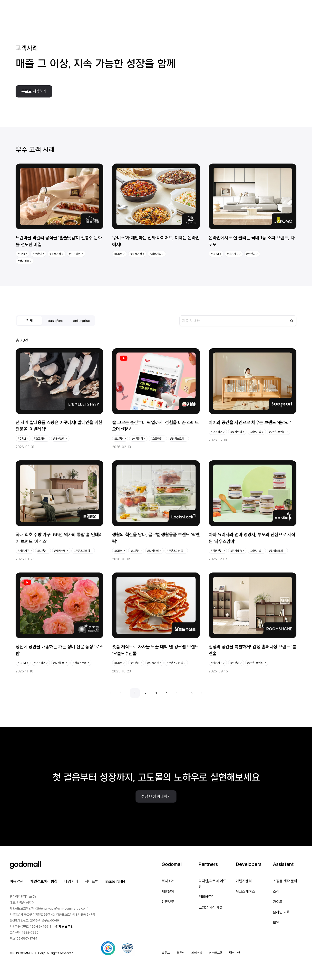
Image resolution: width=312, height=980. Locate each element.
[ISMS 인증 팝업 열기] (127, 948)
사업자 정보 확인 (63, 927)
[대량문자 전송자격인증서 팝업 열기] (108, 948)
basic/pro (56, 321)
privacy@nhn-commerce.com (66, 908)
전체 (29, 321)
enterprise (82, 321)
